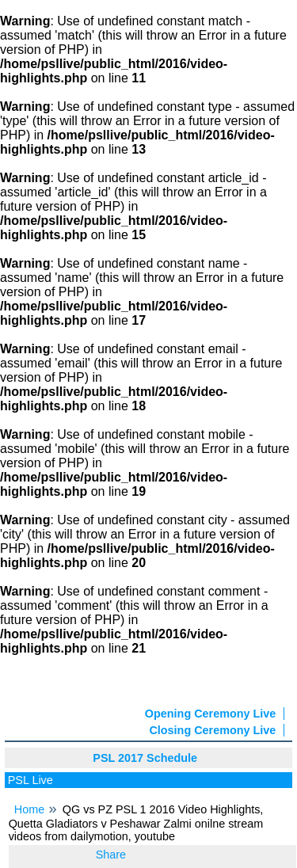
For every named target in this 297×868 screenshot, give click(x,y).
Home (29, 809)
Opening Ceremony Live (211, 714)
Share (111, 855)
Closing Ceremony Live (212, 730)
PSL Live (33, 780)
